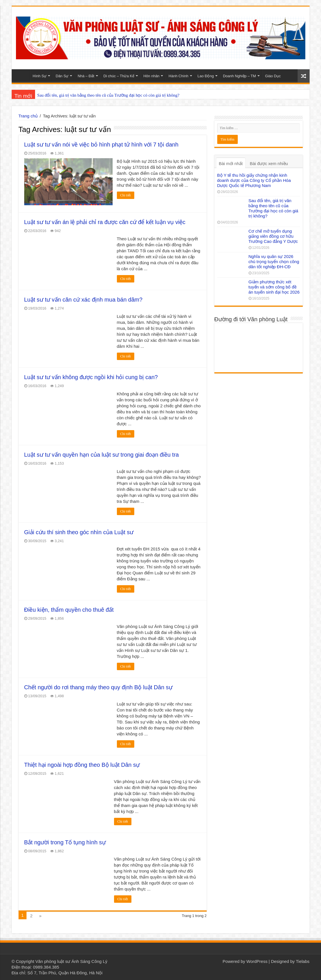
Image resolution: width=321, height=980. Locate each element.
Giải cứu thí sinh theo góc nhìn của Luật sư (79, 532)
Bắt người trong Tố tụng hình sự (65, 842)
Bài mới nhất (231, 163)
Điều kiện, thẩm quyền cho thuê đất (69, 610)
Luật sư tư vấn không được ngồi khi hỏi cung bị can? (91, 377)
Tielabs (303, 961)
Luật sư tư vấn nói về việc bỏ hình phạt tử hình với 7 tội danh (101, 145)
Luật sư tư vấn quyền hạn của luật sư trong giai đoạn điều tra (102, 455)
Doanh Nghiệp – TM (239, 76)
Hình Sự (40, 76)
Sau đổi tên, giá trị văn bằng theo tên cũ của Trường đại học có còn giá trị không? (108, 95)
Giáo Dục (273, 76)
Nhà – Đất (86, 76)
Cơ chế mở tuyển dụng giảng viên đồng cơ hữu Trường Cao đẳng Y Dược (273, 236)
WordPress (257, 961)
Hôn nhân (151, 76)
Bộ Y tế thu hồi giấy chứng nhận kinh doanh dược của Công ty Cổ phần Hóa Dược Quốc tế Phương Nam (254, 180)
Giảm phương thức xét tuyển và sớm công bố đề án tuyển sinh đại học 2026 (274, 287)
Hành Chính (178, 76)
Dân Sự (62, 76)
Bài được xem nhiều (269, 163)
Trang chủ (28, 116)
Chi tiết (126, 195)
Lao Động (206, 76)
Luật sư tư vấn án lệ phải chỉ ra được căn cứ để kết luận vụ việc (105, 222)
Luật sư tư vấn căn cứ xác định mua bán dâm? (83, 300)
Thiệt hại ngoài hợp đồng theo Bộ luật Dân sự (82, 765)
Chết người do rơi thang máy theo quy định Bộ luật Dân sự (98, 687)
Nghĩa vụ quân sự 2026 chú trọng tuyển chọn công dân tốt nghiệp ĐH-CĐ (274, 262)
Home (22, 75)
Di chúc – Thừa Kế (119, 76)
